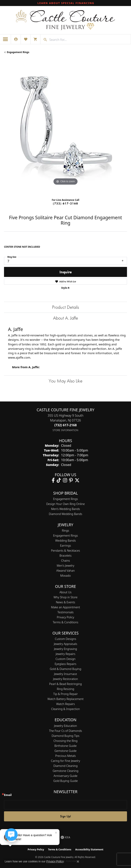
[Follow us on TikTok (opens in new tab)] (59, 480)
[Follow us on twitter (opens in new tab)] (77, 480)
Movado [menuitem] (65, 576)
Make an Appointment (66, 607)
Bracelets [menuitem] (65, 556)
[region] (65, 128)
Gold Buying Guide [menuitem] (65, 781)
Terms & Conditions (65, 622)
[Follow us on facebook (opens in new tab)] (53, 480)
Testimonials (66, 612)
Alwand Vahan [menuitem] (65, 571)
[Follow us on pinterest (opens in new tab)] (71, 480)
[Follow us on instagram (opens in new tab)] (65, 480)
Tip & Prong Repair (66, 694)
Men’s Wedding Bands (65, 509)
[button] (16, 39)
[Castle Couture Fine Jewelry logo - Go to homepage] (65, 20)
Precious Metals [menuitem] (66, 756)
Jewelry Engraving (66, 649)
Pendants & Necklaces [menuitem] (65, 551)
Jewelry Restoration (65, 679)
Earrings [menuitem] (65, 546)
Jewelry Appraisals (65, 644)
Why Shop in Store (65, 597)
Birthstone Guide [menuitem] (66, 746)
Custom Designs (65, 639)
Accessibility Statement (89, 849)
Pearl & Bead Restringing (66, 684)
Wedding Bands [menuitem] (66, 541)
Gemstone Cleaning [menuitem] (66, 771)
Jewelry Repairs (65, 654)
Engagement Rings (18, 52)
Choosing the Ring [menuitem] (65, 741)
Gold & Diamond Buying (65, 669)
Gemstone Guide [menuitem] (65, 751)
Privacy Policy (66, 617)
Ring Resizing (66, 689)
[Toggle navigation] (6, 39)
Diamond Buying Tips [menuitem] (66, 736)
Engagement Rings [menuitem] (65, 536)
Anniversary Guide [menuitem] (65, 776)
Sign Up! (65, 816)
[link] (65, 3)
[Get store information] (66, 430)
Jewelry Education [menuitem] (65, 726)
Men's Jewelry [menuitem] (65, 566)
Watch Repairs (65, 704)
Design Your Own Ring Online (65, 504)
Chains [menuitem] (65, 561)
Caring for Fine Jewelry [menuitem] (65, 761)
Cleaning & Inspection (65, 709)
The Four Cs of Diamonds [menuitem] (65, 731)
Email (8, 795)
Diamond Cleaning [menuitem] (66, 766)
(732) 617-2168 (65, 203)
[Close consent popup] (78, 862)
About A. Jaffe (66, 318)
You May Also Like (66, 381)
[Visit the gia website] (65, 837)
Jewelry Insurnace (65, 674)
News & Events (65, 602)
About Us (65, 592)
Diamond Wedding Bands (65, 514)
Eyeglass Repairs (65, 664)
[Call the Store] (65, 425)
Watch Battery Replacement (65, 699)
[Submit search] (44, 40)
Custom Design (65, 659)
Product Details (65, 307)
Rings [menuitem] (65, 531)
